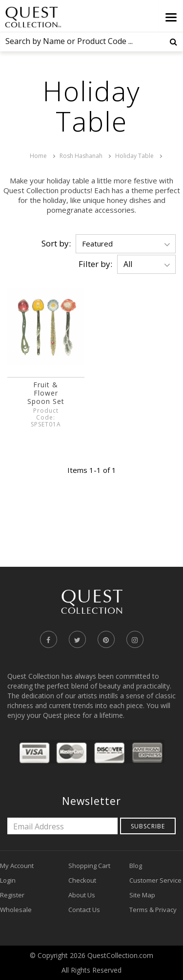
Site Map (142, 895)
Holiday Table (134, 156)
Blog (136, 866)
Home (38, 156)
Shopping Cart (89, 866)
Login (8, 880)
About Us (82, 895)
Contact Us (84, 910)
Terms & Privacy (153, 910)
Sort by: (56, 243)
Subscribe (148, 826)
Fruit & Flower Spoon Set (46, 393)
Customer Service (155, 880)
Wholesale (16, 910)
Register (12, 895)
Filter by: (95, 264)
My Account (17, 866)
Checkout (82, 880)
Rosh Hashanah (81, 156)
